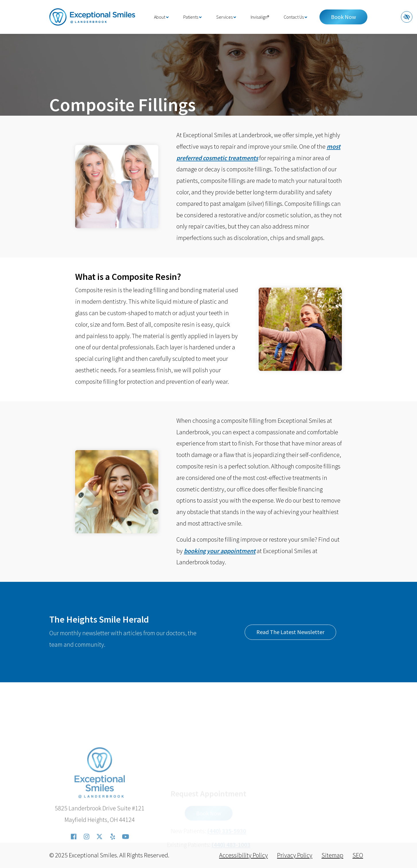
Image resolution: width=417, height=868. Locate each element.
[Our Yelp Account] (112, 861)
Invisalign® (260, 17)
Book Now (343, 17)
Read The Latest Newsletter (290, 632)
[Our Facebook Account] (73, 861)
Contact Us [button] (295, 17)
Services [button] (226, 17)
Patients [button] (192, 17)
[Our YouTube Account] (125, 861)
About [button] (161, 17)
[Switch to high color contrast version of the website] (407, 17)
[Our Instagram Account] (87, 861)
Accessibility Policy (243, 855)
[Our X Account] (100, 861)
